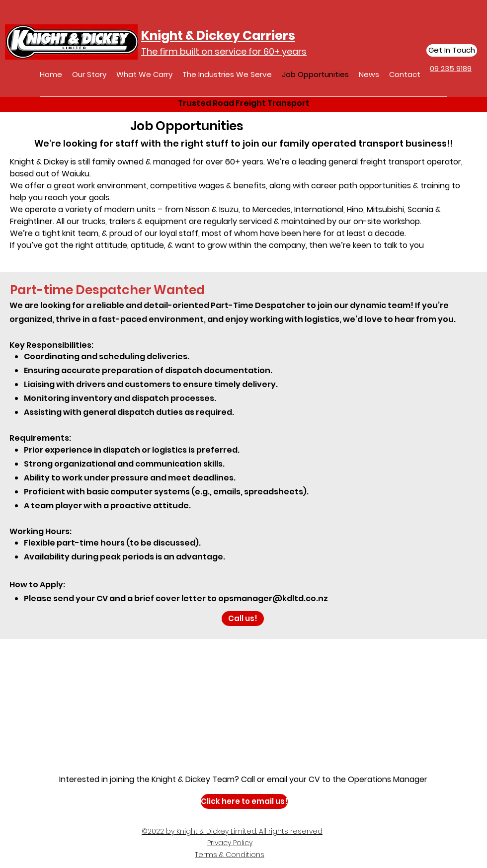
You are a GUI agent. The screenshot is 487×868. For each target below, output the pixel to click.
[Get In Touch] (452, 50)
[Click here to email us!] (244, 801)
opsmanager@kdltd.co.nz (273, 598)
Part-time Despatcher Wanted (107, 290)
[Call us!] (243, 619)
